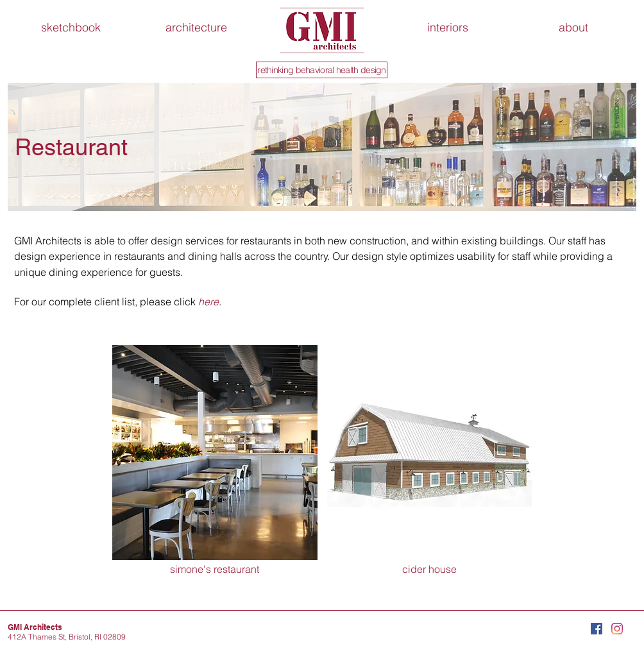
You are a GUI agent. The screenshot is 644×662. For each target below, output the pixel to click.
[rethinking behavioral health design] (322, 70)
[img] (430, 461)
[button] (573, 28)
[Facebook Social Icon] (597, 629)
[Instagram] (617, 629)
